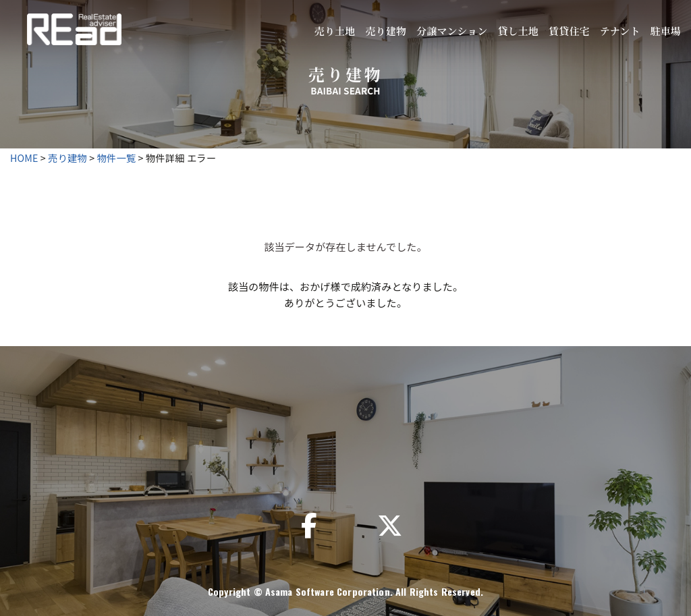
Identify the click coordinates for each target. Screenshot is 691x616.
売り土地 (335, 31)
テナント (620, 31)
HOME (24, 158)
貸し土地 (518, 31)
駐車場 (666, 31)
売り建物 (386, 31)
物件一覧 (117, 158)
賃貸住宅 (569, 31)
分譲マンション (452, 31)
